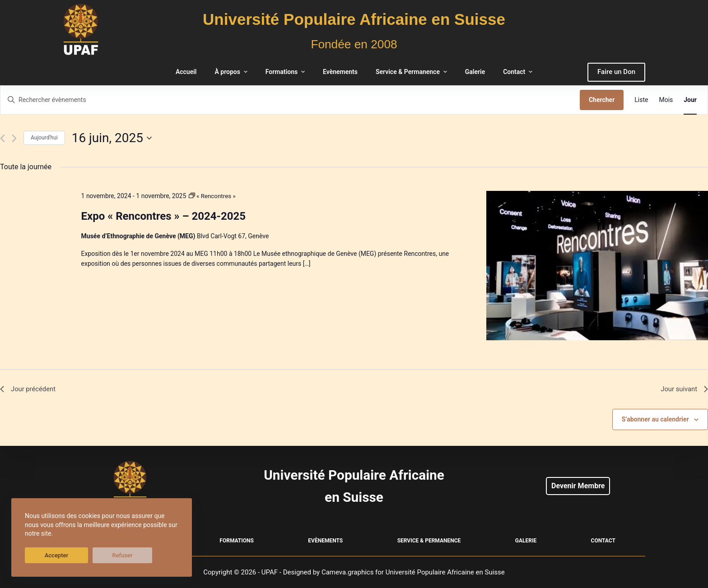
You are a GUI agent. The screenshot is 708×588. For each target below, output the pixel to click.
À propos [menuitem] (232, 72)
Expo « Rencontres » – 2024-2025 (164, 216)
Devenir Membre (578, 486)
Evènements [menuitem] (340, 72)
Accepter (46, 555)
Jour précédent (30, 390)
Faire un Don (616, 72)
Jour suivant (683, 390)
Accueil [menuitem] (186, 72)
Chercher (602, 100)
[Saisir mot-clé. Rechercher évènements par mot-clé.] (290, 100)
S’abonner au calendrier (655, 421)
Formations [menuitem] (286, 72)
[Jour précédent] (2, 138)
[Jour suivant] (14, 138)
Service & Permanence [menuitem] (412, 72)
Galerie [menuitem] (475, 72)
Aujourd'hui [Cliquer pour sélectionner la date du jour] (44, 138)
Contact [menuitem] (519, 72)
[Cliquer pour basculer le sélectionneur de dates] (112, 138)
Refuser (90, 555)
